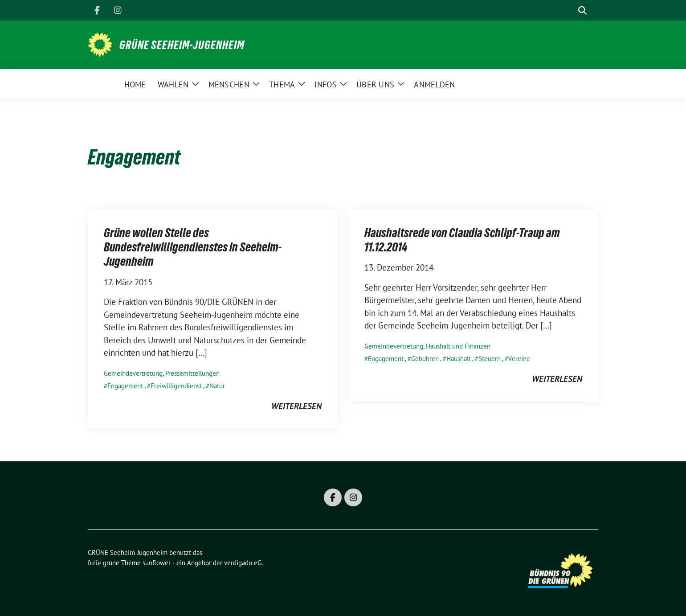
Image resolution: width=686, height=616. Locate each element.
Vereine (519, 359)
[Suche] (570, 10)
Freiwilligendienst (176, 386)
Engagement (125, 386)
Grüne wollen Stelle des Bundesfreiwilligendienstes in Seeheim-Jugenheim (193, 247)
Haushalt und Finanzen (458, 346)
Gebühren (425, 359)
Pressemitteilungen (192, 373)
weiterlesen (296, 406)
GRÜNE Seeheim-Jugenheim (182, 45)
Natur (217, 386)
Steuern (490, 359)
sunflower (157, 563)
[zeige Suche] (582, 10)
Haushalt (459, 359)
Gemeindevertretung (133, 373)
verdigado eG (243, 563)
